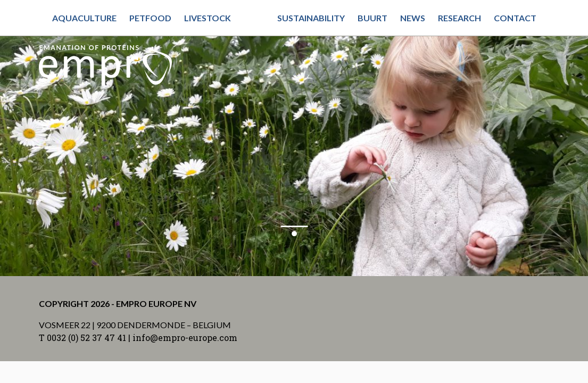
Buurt (372, 18)
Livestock (208, 18)
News (413, 18)
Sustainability (311, 18)
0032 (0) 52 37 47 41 (86, 338)
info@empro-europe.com (185, 338)
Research (459, 18)
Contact (515, 18)
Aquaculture (84, 18)
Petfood (150, 18)
